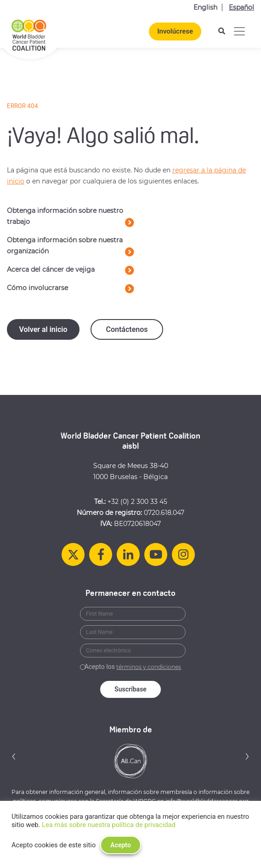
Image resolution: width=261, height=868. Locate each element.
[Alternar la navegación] (239, 31)
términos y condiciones (149, 667)
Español (241, 7)
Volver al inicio (43, 329)
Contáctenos (127, 329)
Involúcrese (175, 31)
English (205, 7)
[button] (14, 756)
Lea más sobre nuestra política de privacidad (109, 825)
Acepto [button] (121, 845)
